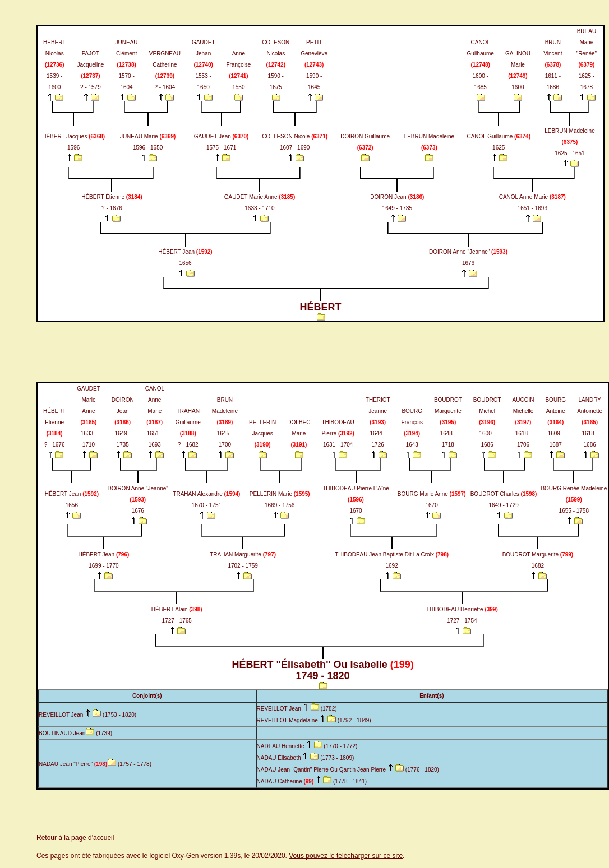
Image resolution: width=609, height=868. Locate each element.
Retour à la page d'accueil (75, 838)
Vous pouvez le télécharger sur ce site (346, 856)
